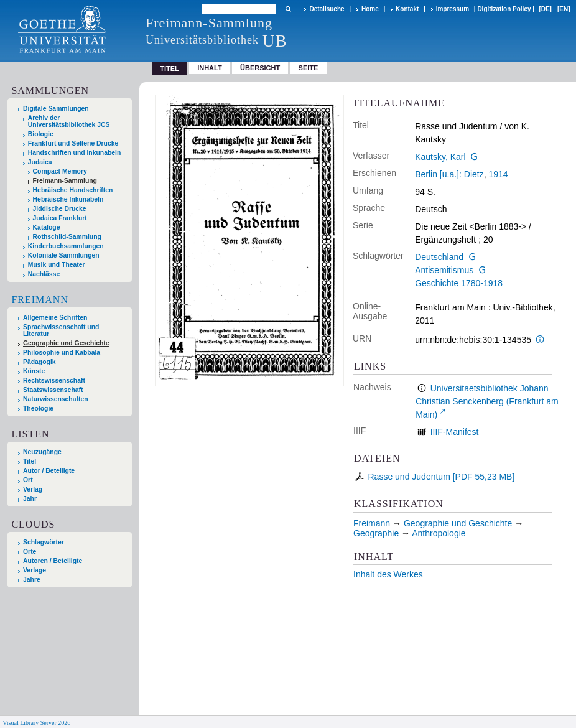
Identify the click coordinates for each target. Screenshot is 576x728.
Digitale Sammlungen (56, 109)
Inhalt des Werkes (388, 574)
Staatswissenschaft (53, 390)
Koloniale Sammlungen (64, 255)
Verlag (33, 489)
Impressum (453, 9)
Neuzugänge (42, 452)
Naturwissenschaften (56, 399)
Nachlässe (44, 274)
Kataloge (47, 227)
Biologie (41, 134)
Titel (30, 461)
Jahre (32, 580)
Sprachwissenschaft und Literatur (61, 330)
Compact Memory (60, 171)
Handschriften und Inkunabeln (75, 153)
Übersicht (260, 68)
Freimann (40, 300)
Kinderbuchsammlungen (66, 246)
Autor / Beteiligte (49, 471)
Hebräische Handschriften (73, 190)
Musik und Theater (57, 265)
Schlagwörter (44, 542)
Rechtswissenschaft (54, 380)
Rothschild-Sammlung (67, 237)
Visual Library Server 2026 (36, 723)
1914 (498, 174)
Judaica (40, 162)
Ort (28, 480)
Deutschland (439, 257)
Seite (309, 68)
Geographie (376, 533)
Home (370, 9)
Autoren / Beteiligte (53, 561)
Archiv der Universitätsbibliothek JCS (69, 121)
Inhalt (210, 68)
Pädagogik (39, 362)
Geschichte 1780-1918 (459, 283)
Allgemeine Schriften (55, 318)
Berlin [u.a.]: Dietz (449, 174)
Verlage (35, 570)
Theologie (38, 408)
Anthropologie (439, 533)
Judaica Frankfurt (60, 218)
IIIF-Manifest (455, 432)
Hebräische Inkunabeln (68, 199)
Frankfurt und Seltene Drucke (73, 143)
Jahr (30, 499)
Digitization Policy (504, 9)
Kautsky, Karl (440, 157)
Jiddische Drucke (60, 209)
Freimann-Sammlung (65, 181)
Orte (30, 552)
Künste (34, 371)
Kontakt (407, 9)
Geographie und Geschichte (66, 343)
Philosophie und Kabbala (62, 352)
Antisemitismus (444, 270)
